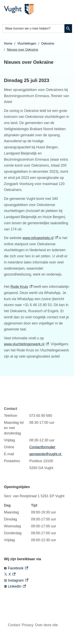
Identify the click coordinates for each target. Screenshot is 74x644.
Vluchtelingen (27, 43)
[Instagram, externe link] (37, 581)
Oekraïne (48, 43)
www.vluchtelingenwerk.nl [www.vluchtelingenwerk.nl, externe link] (26, 344)
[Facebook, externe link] (37, 568)
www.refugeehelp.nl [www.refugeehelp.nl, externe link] (40, 238)
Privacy (28, 625)
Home (8, 43)
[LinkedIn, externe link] (37, 586)
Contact (14, 625)
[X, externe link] (37, 574)
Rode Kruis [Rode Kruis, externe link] (21, 287)
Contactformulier (42, 447)
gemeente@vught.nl (46, 454)
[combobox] (33, 28)
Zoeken (68, 29)
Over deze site (46, 625)
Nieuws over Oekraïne (22, 50)
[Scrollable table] (33, 438)
